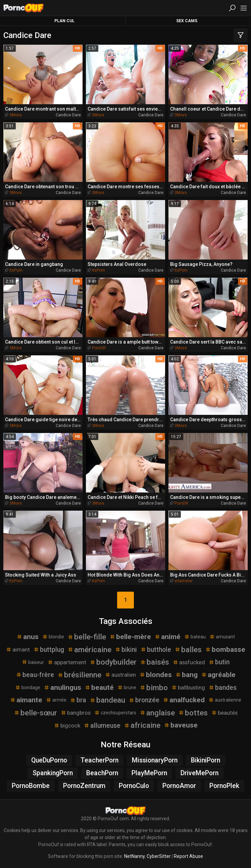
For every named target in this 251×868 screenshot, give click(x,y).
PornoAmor (179, 786)
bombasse (225, 649)
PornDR (99, 348)
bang (186, 675)
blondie (53, 637)
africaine (142, 725)
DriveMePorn (199, 773)
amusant (222, 637)
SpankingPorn (53, 773)
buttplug (49, 650)
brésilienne (79, 675)
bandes (222, 688)
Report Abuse (188, 856)
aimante (26, 700)
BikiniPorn (206, 760)
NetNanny (134, 856)
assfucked (189, 662)
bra (78, 700)
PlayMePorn (149, 773)
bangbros (76, 713)
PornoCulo (134, 786)
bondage (28, 687)
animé (167, 637)
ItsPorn (16, 270)
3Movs (16, 115)
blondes (156, 675)
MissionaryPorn (155, 760)
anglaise (157, 713)
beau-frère (35, 675)
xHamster (184, 581)
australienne (225, 700)
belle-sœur (35, 713)
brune (127, 687)
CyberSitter (159, 856)
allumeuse (102, 726)
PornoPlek (224, 786)
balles (188, 649)
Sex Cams (187, 21)
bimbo (154, 687)
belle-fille (87, 637)
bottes (193, 713)
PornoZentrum (84, 786)
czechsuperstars (115, 713)
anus (28, 637)
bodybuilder (113, 662)
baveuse (181, 725)
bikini (126, 650)
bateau (195, 637)
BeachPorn (102, 773)
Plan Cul (64, 21)
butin (219, 662)
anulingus (62, 687)
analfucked (184, 700)
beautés (224, 713)
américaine (89, 649)
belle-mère (130, 637)
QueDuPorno (49, 760)
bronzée (144, 700)
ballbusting (188, 687)
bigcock (67, 725)
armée (56, 700)
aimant (18, 649)
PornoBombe (31, 786)
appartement (67, 662)
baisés (155, 662)
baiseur (33, 662)
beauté (99, 687)
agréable (218, 675)
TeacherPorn (99, 760)
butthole (156, 650)
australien (120, 675)
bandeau (107, 700)
